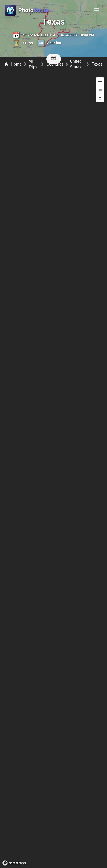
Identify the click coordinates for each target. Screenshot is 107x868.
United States (76, 64)
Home (13, 64)
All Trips (33, 64)
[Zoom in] (100, 82)
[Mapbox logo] (14, 863)
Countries (55, 64)
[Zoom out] (100, 90)
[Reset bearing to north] (100, 98)
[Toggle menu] (97, 10)
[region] (53, 471)
